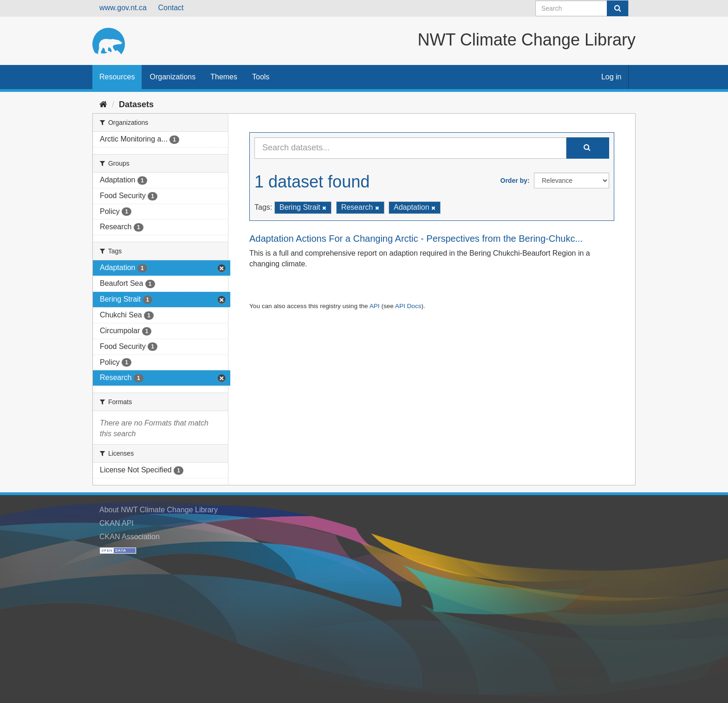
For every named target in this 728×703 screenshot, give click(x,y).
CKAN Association (130, 537)
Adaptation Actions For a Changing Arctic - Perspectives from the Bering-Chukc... (416, 239)
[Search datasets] (582, 8)
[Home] (103, 104)
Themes (224, 77)
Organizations (172, 77)
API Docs (408, 306)
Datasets (136, 104)
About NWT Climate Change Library (159, 510)
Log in (611, 77)
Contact (171, 8)
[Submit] (617, 8)
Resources (117, 77)
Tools (261, 77)
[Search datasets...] (410, 148)
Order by (514, 181)
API (375, 306)
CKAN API (117, 523)
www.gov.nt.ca (123, 8)
